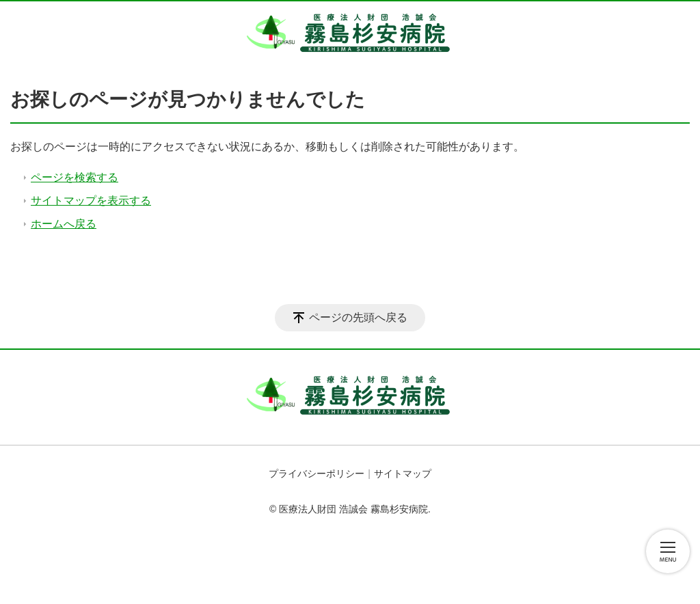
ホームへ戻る (64, 224)
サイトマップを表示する (91, 201)
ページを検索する (75, 177)
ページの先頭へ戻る (358, 317)
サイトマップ (403, 473)
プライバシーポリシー (317, 473)
